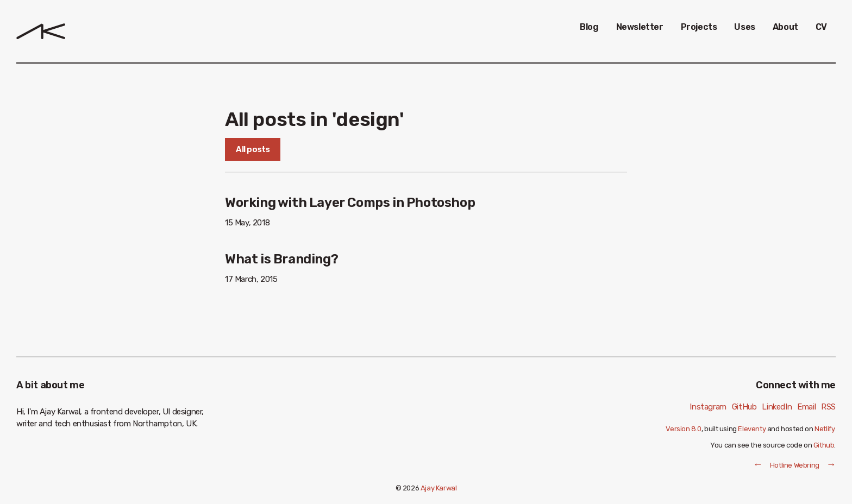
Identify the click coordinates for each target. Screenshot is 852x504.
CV (821, 27)
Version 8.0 (684, 429)
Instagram (708, 407)
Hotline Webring (795, 465)
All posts (253, 149)
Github (824, 445)
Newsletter (640, 27)
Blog (589, 27)
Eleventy (752, 429)
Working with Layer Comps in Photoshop (350, 203)
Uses (744, 27)
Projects (699, 27)
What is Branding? (281, 259)
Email (806, 407)
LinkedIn (777, 407)
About (785, 27)
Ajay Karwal (439, 488)
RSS (828, 407)
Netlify (824, 429)
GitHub (744, 407)
